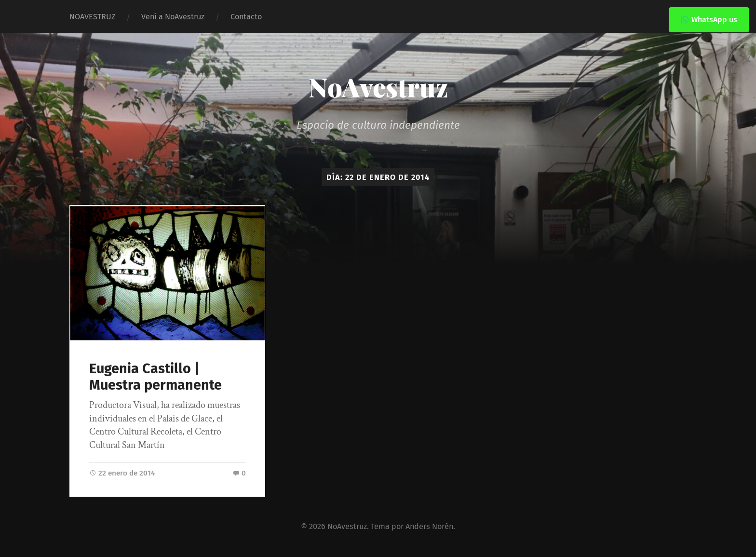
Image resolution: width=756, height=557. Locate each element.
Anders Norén (429, 526)
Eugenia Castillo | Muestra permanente (155, 377)
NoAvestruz (378, 87)
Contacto (246, 17)
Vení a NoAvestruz (173, 17)
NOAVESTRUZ (92, 17)
